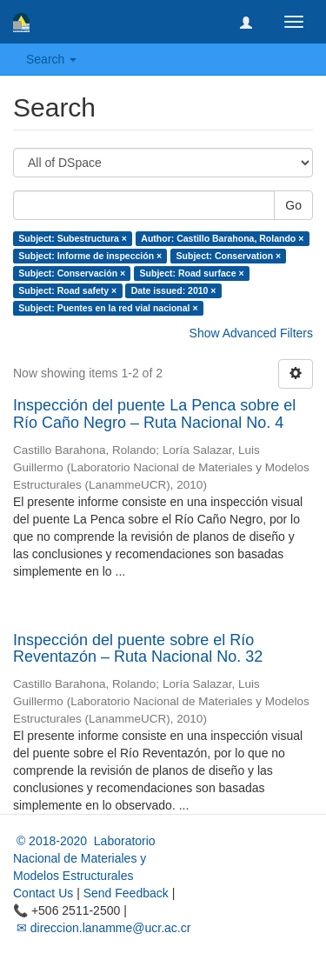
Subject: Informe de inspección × (90, 256)
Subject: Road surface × (192, 273)
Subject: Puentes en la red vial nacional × (108, 308)
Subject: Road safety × (67, 290)
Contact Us (43, 893)
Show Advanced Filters (251, 333)
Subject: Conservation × (229, 256)
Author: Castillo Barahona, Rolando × (222, 238)
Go (293, 205)
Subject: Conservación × (72, 273)
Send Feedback (126, 893)
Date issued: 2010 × (174, 290)
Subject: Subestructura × (73, 238)
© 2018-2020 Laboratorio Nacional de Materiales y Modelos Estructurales (84, 858)
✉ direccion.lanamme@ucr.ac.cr (102, 928)
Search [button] (51, 59)
